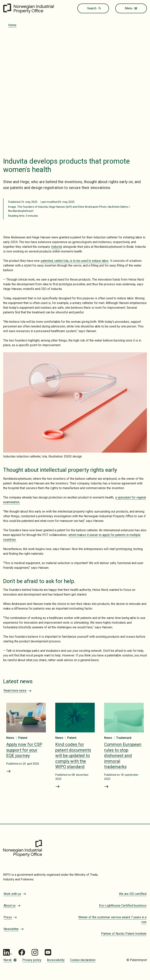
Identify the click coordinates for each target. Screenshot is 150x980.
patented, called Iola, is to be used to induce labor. (75, 261)
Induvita (57, 247)
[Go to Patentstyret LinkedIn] (8, 952)
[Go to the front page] (29, 8)
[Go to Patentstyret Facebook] (22, 952)
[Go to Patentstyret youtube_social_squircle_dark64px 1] (48, 952)
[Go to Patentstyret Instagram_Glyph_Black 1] (35, 952)
